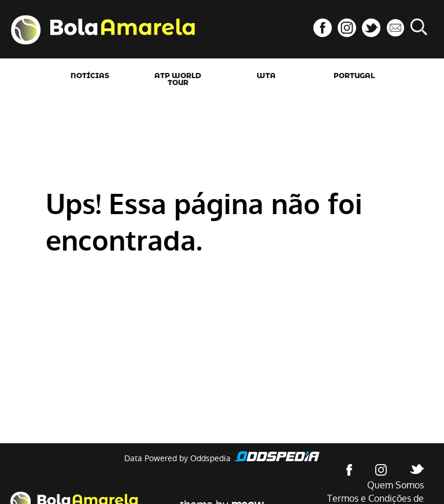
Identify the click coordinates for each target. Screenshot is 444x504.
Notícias (90, 76)
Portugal (354, 76)
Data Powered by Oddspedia (177, 458)
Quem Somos (395, 485)
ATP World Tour (178, 79)
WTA (266, 76)
